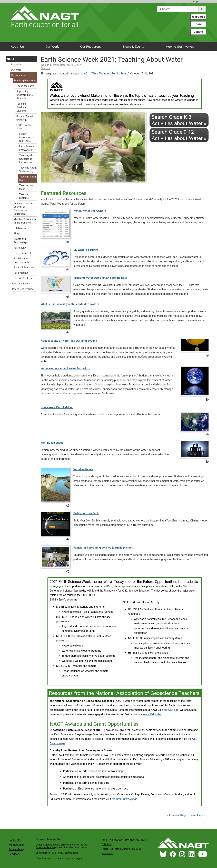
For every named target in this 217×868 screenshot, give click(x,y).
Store (198, 24)
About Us (17, 47)
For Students (21, 273)
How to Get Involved (180, 47)
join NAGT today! (153, 714)
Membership (16, 845)
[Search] (178, 9)
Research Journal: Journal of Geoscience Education (24, 209)
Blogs (17, 234)
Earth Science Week (24, 127)
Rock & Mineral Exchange (25, 118)
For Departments (23, 253)
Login (196, 2)
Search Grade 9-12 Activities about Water (179, 135)
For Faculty (20, 248)
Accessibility (16, 849)
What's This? (107, 854)
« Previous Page (177, 815)
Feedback (14, 854)
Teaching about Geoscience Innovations (28, 159)
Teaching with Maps (27, 187)
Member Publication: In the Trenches (25, 221)
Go (202, 9)
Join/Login (198, 17)
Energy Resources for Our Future (27, 138)
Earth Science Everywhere (27, 148)
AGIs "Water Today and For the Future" (107, 74)
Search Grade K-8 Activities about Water (179, 120)
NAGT (11, 59)
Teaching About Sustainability (28, 170)
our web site (171, 710)
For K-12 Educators (24, 268)
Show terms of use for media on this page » (59, 858)
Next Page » (198, 815)
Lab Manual (20, 228)
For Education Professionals (21, 260)
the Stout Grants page (125, 799)
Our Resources (91, 47)
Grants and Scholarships (21, 241)
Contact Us (15, 840)
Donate (198, 32)
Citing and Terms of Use (48, 839)
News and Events (20, 284)
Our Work (52, 47)
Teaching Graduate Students (22, 107)
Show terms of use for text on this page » (58, 853)
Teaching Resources (25, 81)
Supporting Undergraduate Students (25, 95)
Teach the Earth (25, 86)
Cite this (45, 68)
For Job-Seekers (23, 278)
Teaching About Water (28, 179)
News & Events (134, 47)
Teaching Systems (24, 196)
